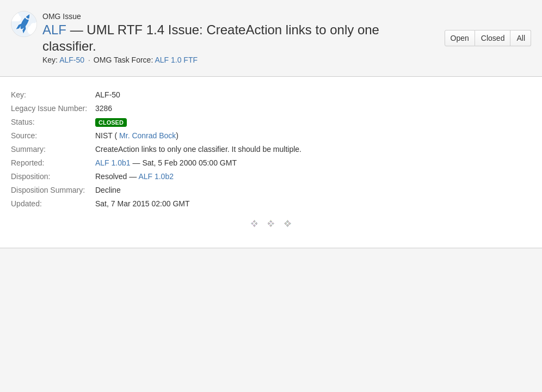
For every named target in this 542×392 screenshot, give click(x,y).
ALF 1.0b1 (113, 163)
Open (460, 38)
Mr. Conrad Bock (147, 136)
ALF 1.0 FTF (176, 60)
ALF (54, 30)
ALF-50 (72, 60)
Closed (493, 38)
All (521, 38)
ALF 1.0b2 (156, 176)
